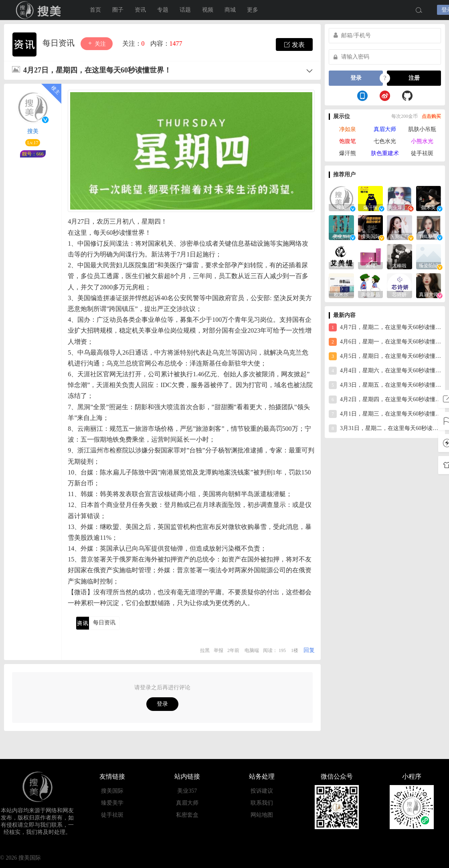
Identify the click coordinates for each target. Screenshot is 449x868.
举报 (218, 650)
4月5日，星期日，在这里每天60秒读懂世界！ (385, 356)
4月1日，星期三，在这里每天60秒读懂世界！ (385, 414)
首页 (95, 10)
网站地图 (262, 815)
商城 (230, 10)
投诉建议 (262, 791)
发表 (294, 44)
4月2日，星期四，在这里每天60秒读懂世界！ (385, 400)
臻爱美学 (112, 803)
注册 (414, 78)
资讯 (140, 10)
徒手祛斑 (422, 153)
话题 (185, 10)
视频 (208, 10)
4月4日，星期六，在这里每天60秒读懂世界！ (385, 371)
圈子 (118, 10)
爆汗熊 (348, 153)
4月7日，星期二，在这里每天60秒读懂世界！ (385, 327)
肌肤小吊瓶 (422, 129)
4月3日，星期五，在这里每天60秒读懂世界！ (385, 385)
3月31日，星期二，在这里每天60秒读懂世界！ (385, 428)
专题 (163, 10)
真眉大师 (385, 129)
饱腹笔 (348, 141)
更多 (253, 10)
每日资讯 (60, 43)
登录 (162, 704)
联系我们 (262, 803)
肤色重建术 (385, 153)
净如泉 (348, 129)
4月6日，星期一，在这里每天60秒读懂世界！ (385, 342)
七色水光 (385, 141)
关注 (97, 43)
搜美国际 (40, 10)
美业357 (187, 791)
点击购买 (431, 116)
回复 (309, 650)
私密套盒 (187, 815)
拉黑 (205, 650)
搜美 (33, 131)
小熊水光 (422, 141)
